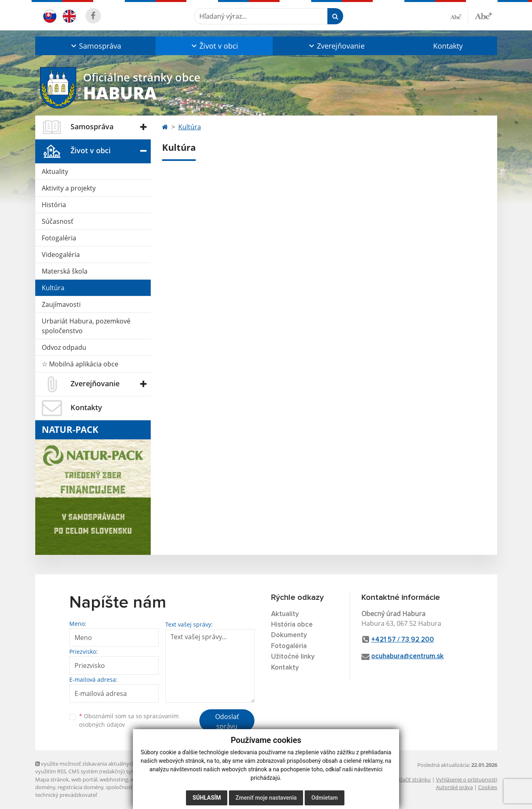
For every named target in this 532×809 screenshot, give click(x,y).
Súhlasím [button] (207, 798)
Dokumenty (289, 635)
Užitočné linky (293, 657)
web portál (84, 779)
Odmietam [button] (324, 798)
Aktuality (55, 171)
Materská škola (65, 271)
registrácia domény (80, 787)
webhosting (114, 779)
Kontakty (448, 46)
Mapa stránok (52, 779)
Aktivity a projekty (69, 188)
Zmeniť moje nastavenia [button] (266, 798)
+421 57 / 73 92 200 (403, 640)
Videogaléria (61, 255)
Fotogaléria (59, 238)
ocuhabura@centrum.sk (407, 656)
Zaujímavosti (61, 304)
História (54, 205)
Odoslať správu (227, 721)
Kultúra (53, 288)
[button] (95, 46)
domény (45, 787)
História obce (292, 625)
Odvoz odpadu (64, 347)
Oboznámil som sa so (129, 720)
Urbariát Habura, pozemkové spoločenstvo (86, 326)
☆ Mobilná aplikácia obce (80, 364)
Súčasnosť (58, 221)
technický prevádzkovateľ (66, 795)
